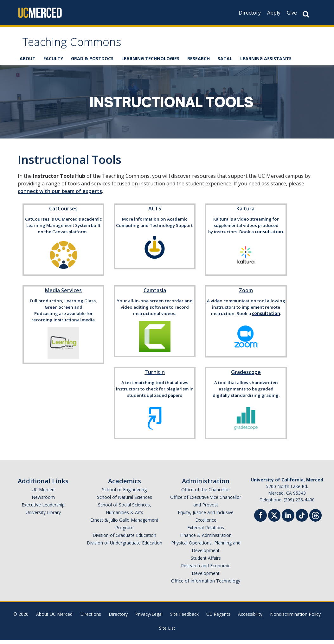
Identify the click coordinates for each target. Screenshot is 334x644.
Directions (91, 618)
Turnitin (155, 376)
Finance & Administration (206, 539)
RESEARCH (199, 63)
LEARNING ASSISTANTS (266, 63)
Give (292, 13)
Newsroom (43, 501)
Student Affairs (206, 562)
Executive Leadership (43, 509)
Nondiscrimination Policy (295, 618)
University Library (43, 516)
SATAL (225, 63)
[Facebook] (260, 520)
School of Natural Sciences (125, 501)
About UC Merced (54, 618)
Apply (274, 13)
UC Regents (218, 618)
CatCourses (63, 212)
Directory (250, 13)
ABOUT (28, 63)
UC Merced (43, 493)
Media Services (63, 294)
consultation (269, 235)
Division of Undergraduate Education (125, 547)
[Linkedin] (288, 520)
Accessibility (250, 618)
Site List (167, 632)
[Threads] (315, 518)
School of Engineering (124, 493)
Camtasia (155, 294)
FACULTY (53, 63)
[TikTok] (302, 518)
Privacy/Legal (149, 618)
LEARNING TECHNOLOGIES (150, 63)
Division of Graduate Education (124, 539)
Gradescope (246, 376)
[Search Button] (306, 14)
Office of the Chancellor (206, 493)
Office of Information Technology (206, 585)
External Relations (206, 531)
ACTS (155, 212)
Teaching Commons (81, 45)
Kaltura (246, 212)
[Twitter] (274, 518)
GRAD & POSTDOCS (92, 63)
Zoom (246, 294)
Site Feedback (184, 618)
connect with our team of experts (60, 195)
